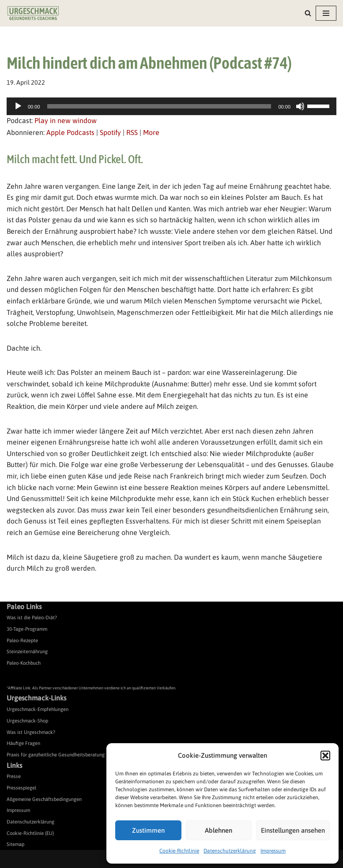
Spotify (110, 132)
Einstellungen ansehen (293, 830)
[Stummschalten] (300, 106)
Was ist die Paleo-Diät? (32, 617)
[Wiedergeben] (18, 106)
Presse (14, 776)
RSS (132, 132)
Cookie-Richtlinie (179, 851)
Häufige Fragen (23, 743)
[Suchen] (308, 13)
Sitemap (15, 844)
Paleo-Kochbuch (24, 663)
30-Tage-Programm (27, 629)
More (151, 132)
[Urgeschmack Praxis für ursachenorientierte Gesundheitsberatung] (33, 13)
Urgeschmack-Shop (27, 721)
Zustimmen (148, 830)
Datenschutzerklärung (230, 851)
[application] (171, 106)
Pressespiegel (21, 788)
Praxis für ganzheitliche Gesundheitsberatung (56, 755)
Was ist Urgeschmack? (31, 732)
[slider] (159, 106)
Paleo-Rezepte (22, 640)
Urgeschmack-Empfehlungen (38, 709)
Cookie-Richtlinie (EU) (30, 833)
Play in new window (66, 120)
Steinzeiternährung (27, 651)
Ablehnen (219, 830)
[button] (325, 756)
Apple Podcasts (70, 132)
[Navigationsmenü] (326, 13)
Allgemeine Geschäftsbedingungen (44, 799)
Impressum (273, 851)
